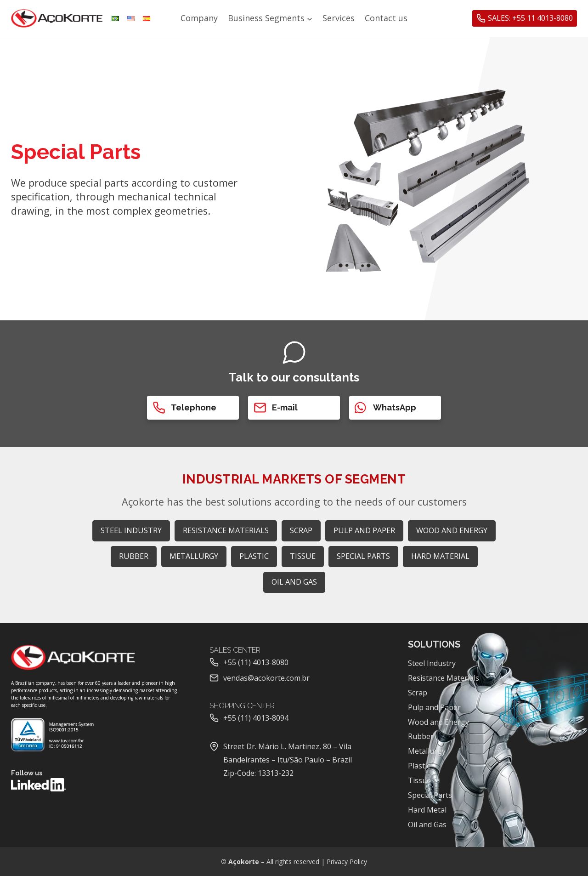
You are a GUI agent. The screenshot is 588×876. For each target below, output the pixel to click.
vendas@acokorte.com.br (266, 678)
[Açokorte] (57, 19)
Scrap (418, 693)
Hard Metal (427, 810)
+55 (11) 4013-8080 (256, 662)
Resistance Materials (444, 678)
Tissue (419, 780)
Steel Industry (432, 663)
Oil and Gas (427, 825)
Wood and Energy (438, 722)
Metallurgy (427, 751)
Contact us (386, 18)
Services (339, 18)
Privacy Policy (347, 862)
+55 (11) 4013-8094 (256, 718)
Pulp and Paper (434, 707)
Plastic (419, 766)
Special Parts (430, 795)
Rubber (421, 736)
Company (199, 18)
